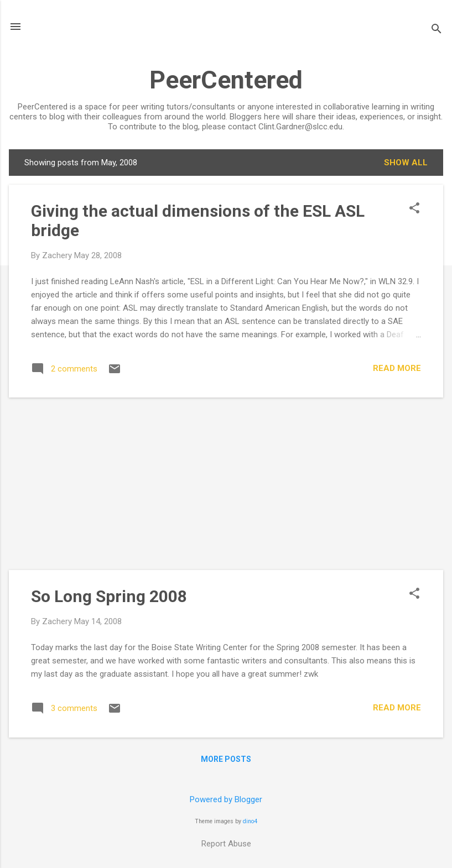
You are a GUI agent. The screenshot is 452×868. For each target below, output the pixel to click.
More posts (226, 759)
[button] (414, 209)
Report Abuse (226, 844)
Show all (406, 163)
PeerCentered (226, 80)
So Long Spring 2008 (109, 596)
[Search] (437, 30)
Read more (397, 368)
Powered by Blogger (226, 799)
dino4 (250, 821)
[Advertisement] (226, 484)
